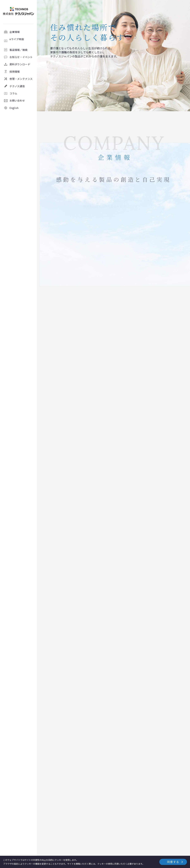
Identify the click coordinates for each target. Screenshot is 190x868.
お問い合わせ (17, 100)
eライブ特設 (22, 41)
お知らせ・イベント (21, 57)
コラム (13, 93)
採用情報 (15, 72)
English (14, 108)
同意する (173, 862)
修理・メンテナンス (21, 79)
